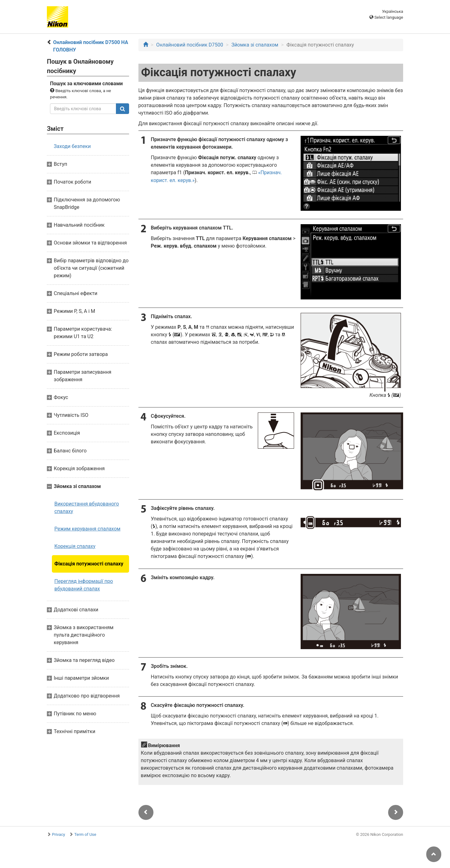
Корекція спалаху (75, 546)
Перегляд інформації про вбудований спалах (84, 585)
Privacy (58, 834)
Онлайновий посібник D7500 (190, 45)
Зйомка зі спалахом (255, 45)
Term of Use (85, 834)
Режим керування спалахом (87, 529)
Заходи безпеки (72, 146)
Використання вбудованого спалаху (87, 508)
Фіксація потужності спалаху (89, 564)
